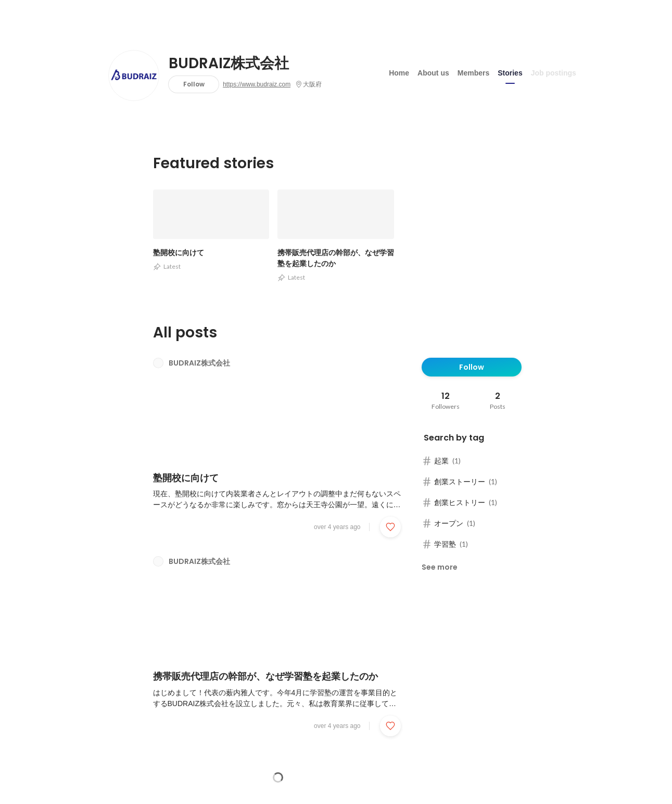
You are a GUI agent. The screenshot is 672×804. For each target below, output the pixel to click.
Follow (194, 84)
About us (433, 72)
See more (440, 567)
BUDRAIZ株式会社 (229, 64)
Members (473, 72)
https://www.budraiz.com (257, 84)
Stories (510, 72)
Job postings (554, 72)
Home (399, 72)
